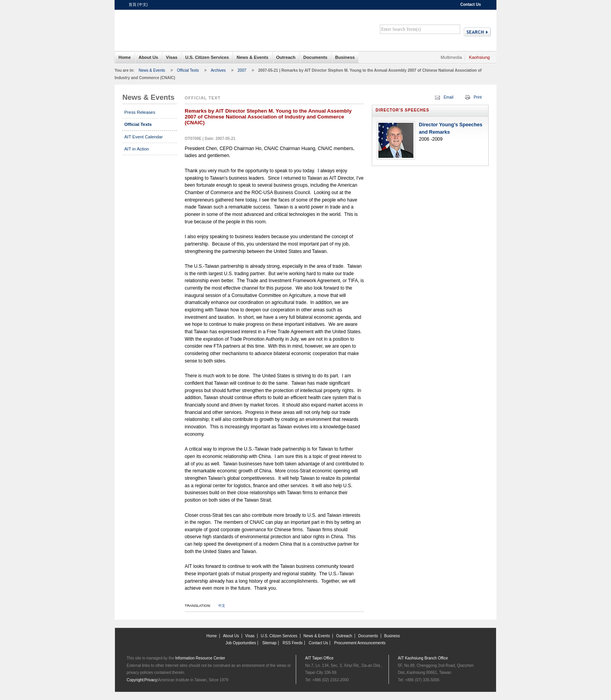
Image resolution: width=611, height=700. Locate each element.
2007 (242, 70)
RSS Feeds (292, 643)
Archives (218, 70)
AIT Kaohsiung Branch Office (423, 658)
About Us (148, 57)
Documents (315, 57)
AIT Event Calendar (144, 137)
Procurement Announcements (360, 643)
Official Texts (188, 70)
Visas (172, 57)
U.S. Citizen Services (207, 57)
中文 (222, 606)
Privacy (151, 680)
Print (478, 97)
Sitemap (269, 643)
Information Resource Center (200, 658)
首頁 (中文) (138, 4)
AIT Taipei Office (319, 658)
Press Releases (140, 112)
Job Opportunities (241, 643)
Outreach (286, 57)
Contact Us (471, 4)
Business (345, 57)
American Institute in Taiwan (189, 27)
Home (124, 57)
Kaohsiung (479, 57)
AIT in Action (137, 149)
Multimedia (451, 57)
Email (448, 97)
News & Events (252, 57)
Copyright (135, 680)
